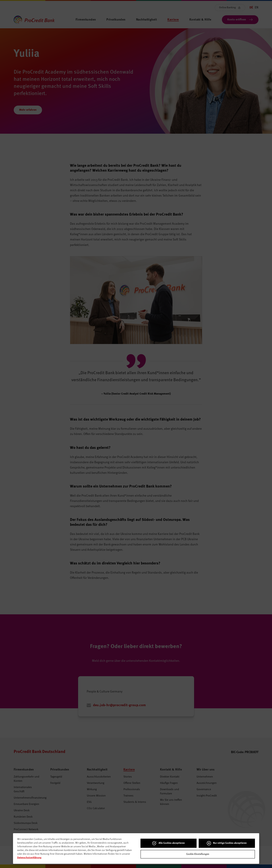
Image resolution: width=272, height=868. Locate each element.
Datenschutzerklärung (29, 858)
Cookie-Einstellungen (198, 854)
